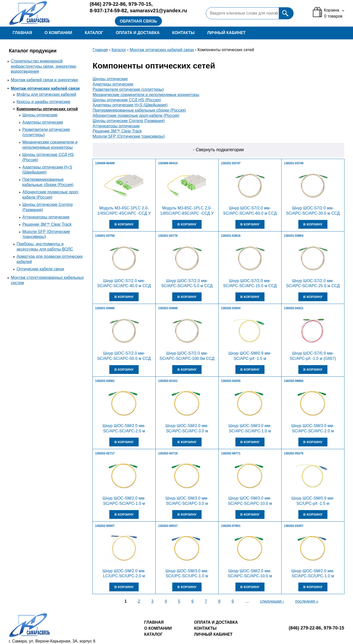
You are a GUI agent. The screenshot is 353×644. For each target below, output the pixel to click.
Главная (22, 33)
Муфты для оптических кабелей (46, 94)
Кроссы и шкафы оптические (43, 102)
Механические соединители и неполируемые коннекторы (146, 95)
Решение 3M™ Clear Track (47, 224)
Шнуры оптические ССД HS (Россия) (127, 100)
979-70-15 (140, 4)
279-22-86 (108, 4)
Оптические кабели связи (40, 269)
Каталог (94, 33)
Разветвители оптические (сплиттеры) (128, 89)
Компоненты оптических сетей (47, 109)
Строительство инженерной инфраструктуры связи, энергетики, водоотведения (44, 66)
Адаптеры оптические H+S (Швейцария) (130, 105)
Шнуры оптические (40, 115)
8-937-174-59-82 (108, 11)
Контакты (184, 33)
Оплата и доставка (138, 33)
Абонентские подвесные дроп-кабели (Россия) (136, 115)
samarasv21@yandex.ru (159, 11)
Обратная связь (139, 21)
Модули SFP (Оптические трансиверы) (129, 136)
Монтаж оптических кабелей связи (45, 88)
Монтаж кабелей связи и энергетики (44, 80)
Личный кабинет (226, 33)
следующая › (272, 601)
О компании (58, 33)
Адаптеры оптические (43, 122)
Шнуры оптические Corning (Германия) (129, 121)
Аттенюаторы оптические (46, 217)
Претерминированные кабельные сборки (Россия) (139, 110)
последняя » (307, 601)
